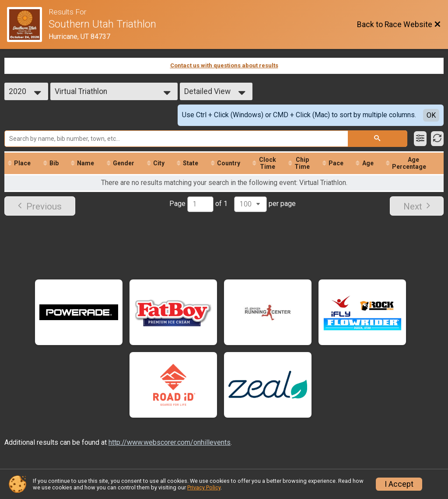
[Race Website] (28, 24)
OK (431, 115)
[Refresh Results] (437, 139)
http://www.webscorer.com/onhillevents (170, 442)
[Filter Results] (420, 139)
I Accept (399, 484)
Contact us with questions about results (224, 65)
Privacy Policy (204, 487)
